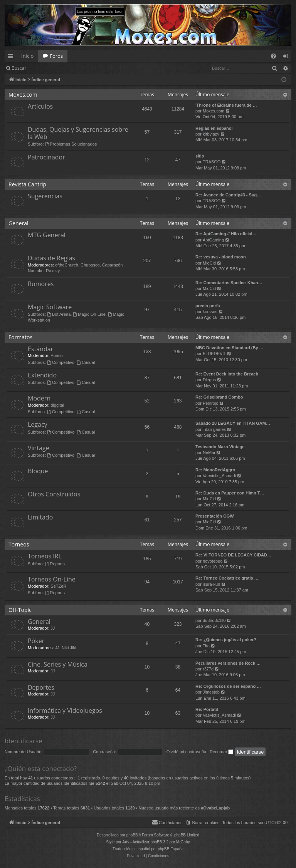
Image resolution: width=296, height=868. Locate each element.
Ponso (56, 355)
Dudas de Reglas (51, 258)
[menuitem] (273, 56)
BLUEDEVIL (214, 354)
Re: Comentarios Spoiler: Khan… (229, 283)
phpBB (132, 835)
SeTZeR (58, 586)
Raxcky (53, 271)
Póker (36, 641)
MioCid (209, 263)
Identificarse (51, 68)
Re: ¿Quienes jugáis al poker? (226, 640)
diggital (57, 405)
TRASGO (212, 162)
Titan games (214, 429)
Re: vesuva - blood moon (221, 257)
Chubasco (90, 265)
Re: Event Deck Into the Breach (227, 374)
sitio (200, 156)
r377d (208, 669)
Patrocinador (46, 157)
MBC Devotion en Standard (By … (230, 348)
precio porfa (208, 306)
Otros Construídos (54, 494)
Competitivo (61, 362)
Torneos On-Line (52, 579)
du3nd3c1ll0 (214, 620)
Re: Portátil (207, 709)
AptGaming (213, 240)
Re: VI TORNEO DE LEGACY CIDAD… (233, 555)
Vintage (39, 448)
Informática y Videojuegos (65, 710)
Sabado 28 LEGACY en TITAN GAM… (233, 423)
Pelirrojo (210, 403)
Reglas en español (214, 128)
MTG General (47, 235)
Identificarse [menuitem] (287, 57)
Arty (126, 842)
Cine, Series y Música (58, 664)
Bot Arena (59, 314)
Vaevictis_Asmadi (219, 476)
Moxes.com (23, 95)
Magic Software (50, 307)
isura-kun (211, 584)
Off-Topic (20, 610)
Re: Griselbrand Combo (219, 397)
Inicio (27, 56)
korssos (210, 312)
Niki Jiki (69, 648)
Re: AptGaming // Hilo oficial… (226, 234)
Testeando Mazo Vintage (220, 447)
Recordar (221, 752)
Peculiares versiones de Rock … (228, 663)
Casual (86, 362)
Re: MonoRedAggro (215, 470)
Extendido (42, 375)
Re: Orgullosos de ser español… (228, 686)
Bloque (38, 471)
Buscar (19, 68)
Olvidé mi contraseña (186, 752)
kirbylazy (211, 134)
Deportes (41, 687)
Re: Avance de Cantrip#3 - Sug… (228, 195)
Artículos (40, 106)
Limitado (40, 517)
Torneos (19, 544)
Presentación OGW (215, 516)
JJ (53, 628)
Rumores (41, 284)
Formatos (20, 337)
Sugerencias (45, 196)
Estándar (40, 349)
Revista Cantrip (27, 184)
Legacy (38, 424)
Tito (206, 646)
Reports (55, 564)
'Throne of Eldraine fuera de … (226, 105)
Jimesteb (211, 692)
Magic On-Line (89, 314)
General (18, 223)
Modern (39, 398)
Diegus (209, 380)
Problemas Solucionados (71, 144)
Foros (56, 56)
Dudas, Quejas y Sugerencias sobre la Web (78, 133)
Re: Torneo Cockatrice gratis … (227, 578)
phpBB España (171, 849)
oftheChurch (67, 265)
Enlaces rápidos (12, 57)
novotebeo (213, 561)
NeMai (209, 452)
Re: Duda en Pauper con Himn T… (230, 493)
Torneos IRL (45, 556)
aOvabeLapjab (215, 808)
